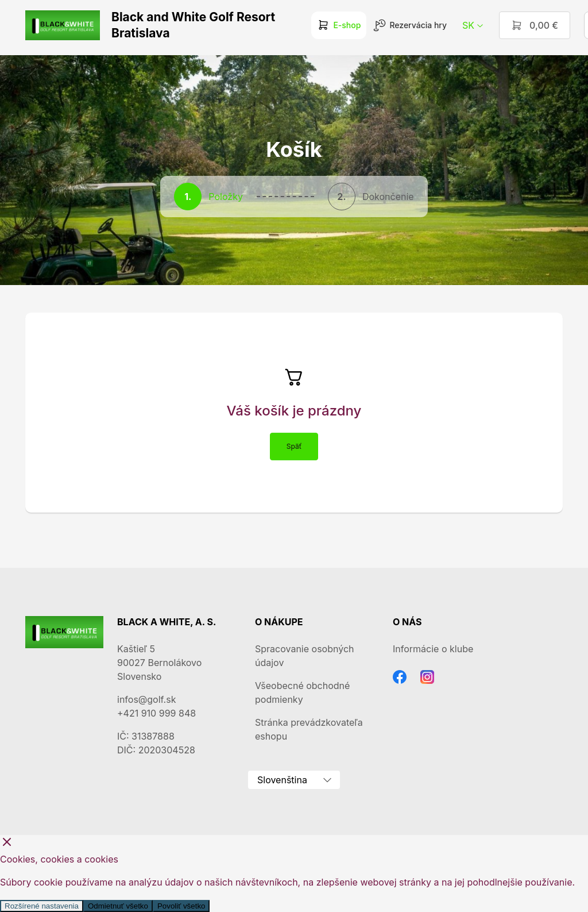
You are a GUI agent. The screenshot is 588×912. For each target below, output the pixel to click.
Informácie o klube (433, 649)
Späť (294, 446)
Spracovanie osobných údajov (304, 656)
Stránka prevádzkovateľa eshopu (309, 729)
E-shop (339, 25)
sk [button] (473, 25)
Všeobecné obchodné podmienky (302, 692)
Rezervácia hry (410, 25)
